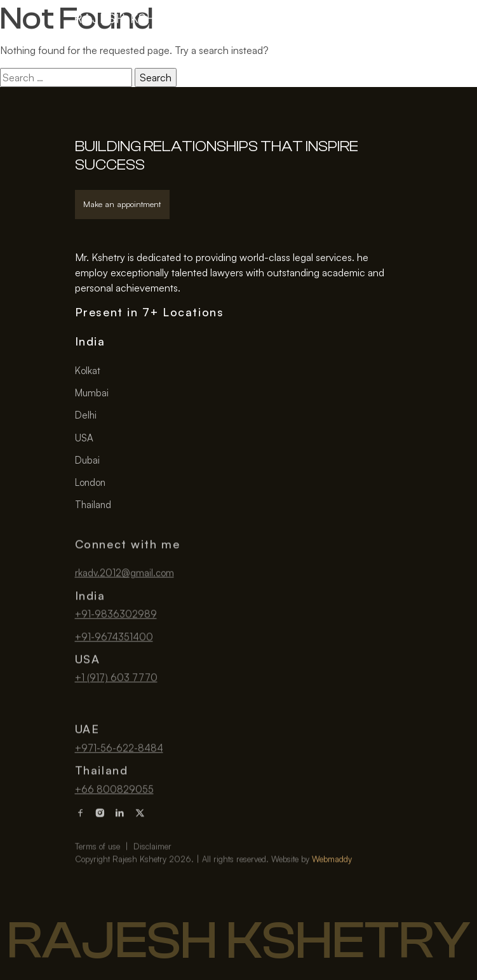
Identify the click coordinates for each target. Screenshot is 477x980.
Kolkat (88, 371)
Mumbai (92, 393)
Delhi (86, 415)
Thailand (93, 505)
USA (84, 438)
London (90, 482)
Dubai (87, 460)
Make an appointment (122, 204)
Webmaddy (332, 892)
